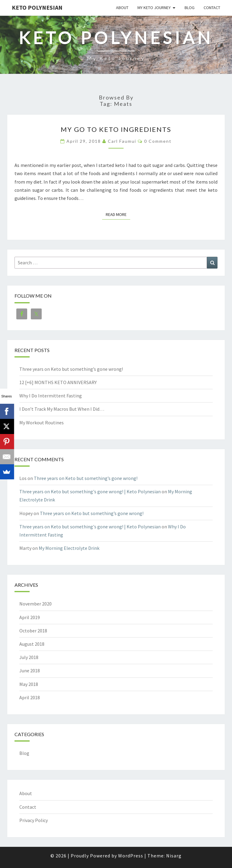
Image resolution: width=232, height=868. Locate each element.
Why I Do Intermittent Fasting (51, 396)
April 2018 (30, 697)
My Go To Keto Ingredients (116, 129)
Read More (118, 214)
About (122, 8)
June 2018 (30, 671)
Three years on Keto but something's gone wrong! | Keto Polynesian (90, 491)
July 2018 (29, 657)
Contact (212, 8)
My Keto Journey (154, 8)
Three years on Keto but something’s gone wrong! (71, 369)
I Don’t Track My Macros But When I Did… (62, 409)
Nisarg (174, 856)
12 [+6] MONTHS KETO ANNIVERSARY (58, 382)
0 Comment (158, 141)
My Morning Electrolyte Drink (69, 548)
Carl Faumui (122, 141)
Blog (190, 8)
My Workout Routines (42, 423)
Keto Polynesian (37, 7)
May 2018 (29, 684)
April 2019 (30, 617)
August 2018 (32, 644)
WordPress (131, 856)
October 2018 (33, 631)
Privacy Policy (34, 820)
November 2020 (35, 604)
